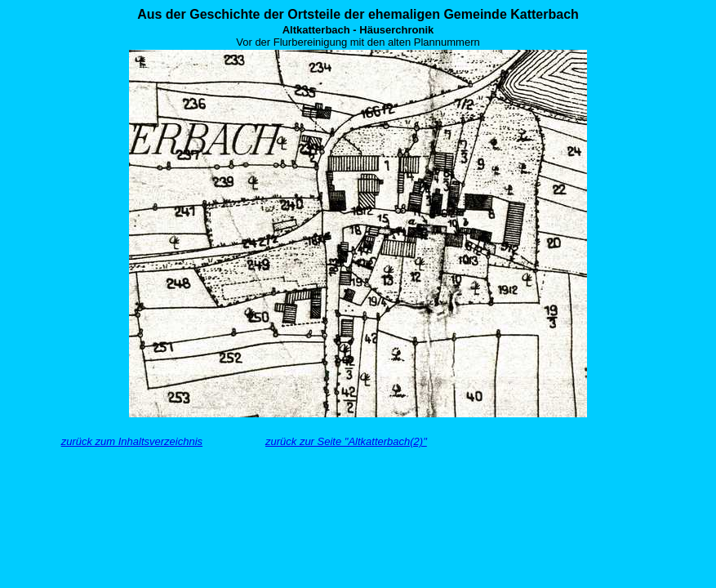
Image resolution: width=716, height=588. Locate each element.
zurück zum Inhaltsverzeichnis (132, 441)
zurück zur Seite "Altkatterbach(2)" (346, 441)
